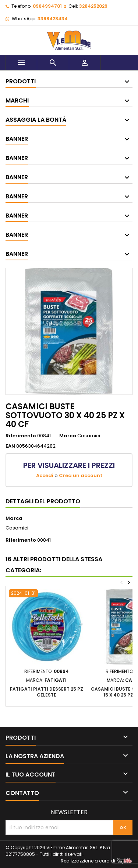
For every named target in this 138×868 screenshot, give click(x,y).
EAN (10, 446)
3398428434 (53, 19)
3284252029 (93, 6)
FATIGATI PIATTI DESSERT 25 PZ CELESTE (47, 692)
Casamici (17, 528)
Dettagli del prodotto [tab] (43, 501)
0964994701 (47, 6)
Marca (68, 436)
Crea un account (81, 475)
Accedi (45, 475)
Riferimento (21, 436)
